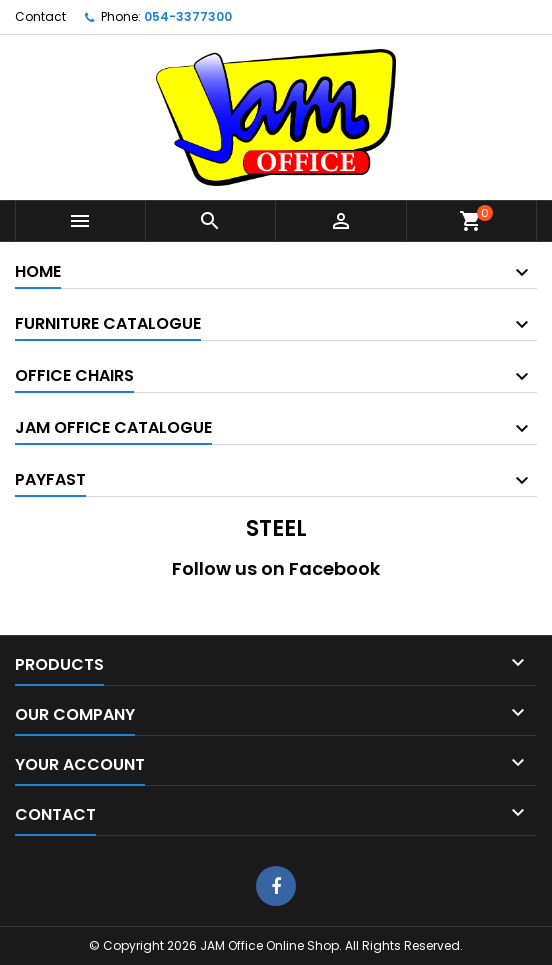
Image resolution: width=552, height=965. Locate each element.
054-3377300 (188, 16)
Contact (40, 16)
